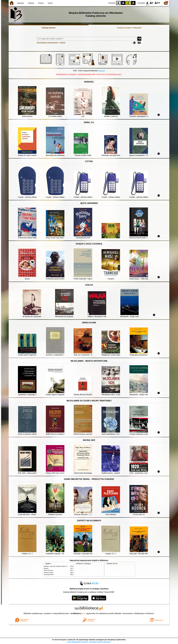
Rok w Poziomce (49, 570)
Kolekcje (62, 43)
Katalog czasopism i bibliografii (129, 28)
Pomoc (41, 3)
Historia (31, 3)
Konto (50, 3)
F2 (157, 3)
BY (133, 3)
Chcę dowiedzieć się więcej (78, 642)
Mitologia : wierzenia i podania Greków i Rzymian (57, 566)
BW (123, 3)
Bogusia (46, 568)
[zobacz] (101, 71)
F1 (152, 3)
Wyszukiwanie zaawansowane (48, 43)
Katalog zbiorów (49, 28)
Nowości (21, 3)
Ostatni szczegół (48, 573)
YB (128, 3)
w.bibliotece (77, 613)
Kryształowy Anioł (49, 575)
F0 (147, 3)
